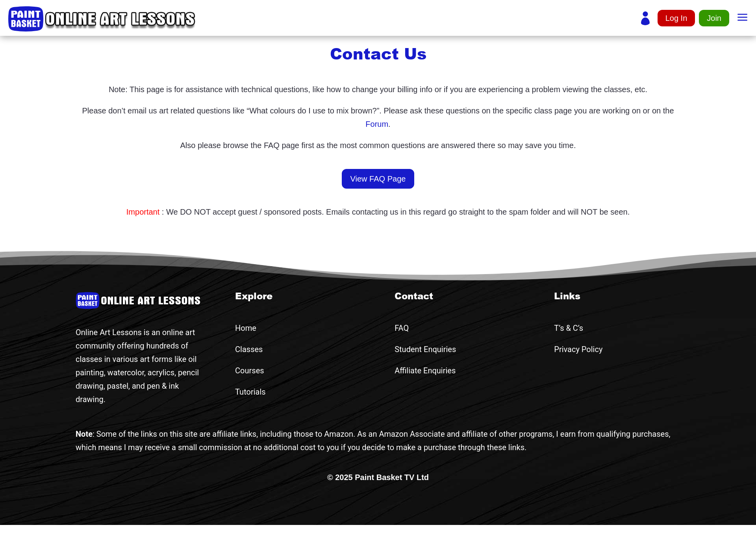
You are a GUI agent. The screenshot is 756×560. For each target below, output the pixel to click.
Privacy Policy (578, 349)
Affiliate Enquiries (425, 371)
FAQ (402, 328)
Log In (676, 18)
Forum (377, 124)
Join (714, 18)
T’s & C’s (569, 328)
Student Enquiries (425, 349)
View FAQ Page (378, 179)
